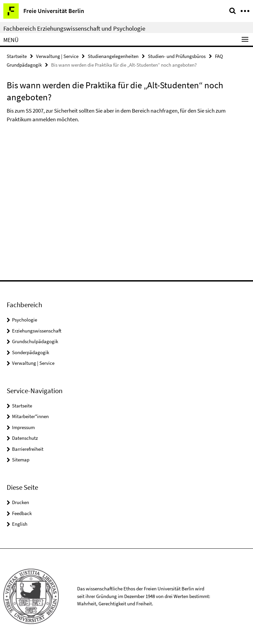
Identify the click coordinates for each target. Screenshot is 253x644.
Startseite (17, 56)
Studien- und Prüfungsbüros (177, 56)
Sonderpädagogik (31, 352)
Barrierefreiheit (28, 449)
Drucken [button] (21, 502)
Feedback (22, 513)
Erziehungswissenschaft (37, 331)
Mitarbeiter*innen (30, 416)
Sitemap (21, 460)
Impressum (23, 427)
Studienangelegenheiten (113, 56)
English (20, 524)
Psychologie (25, 320)
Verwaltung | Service (57, 56)
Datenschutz (25, 438)
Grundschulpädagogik (35, 341)
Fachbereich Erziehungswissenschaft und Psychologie (74, 28)
